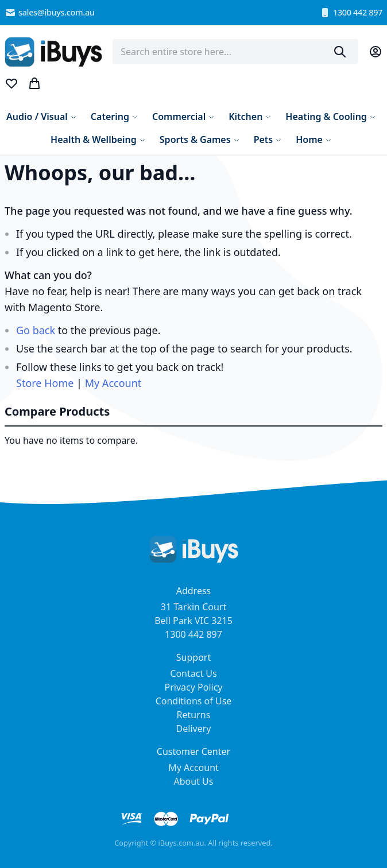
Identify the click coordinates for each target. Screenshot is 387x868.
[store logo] (53, 52)
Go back (36, 330)
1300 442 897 (351, 13)
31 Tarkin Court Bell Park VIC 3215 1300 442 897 (193, 621)
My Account (113, 383)
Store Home (45, 383)
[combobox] (235, 52)
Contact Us (193, 673)
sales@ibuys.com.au (50, 13)
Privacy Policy (194, 687)
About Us (194, 781)
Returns (194, 715)
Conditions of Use (194, 701)
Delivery (194, 728)
